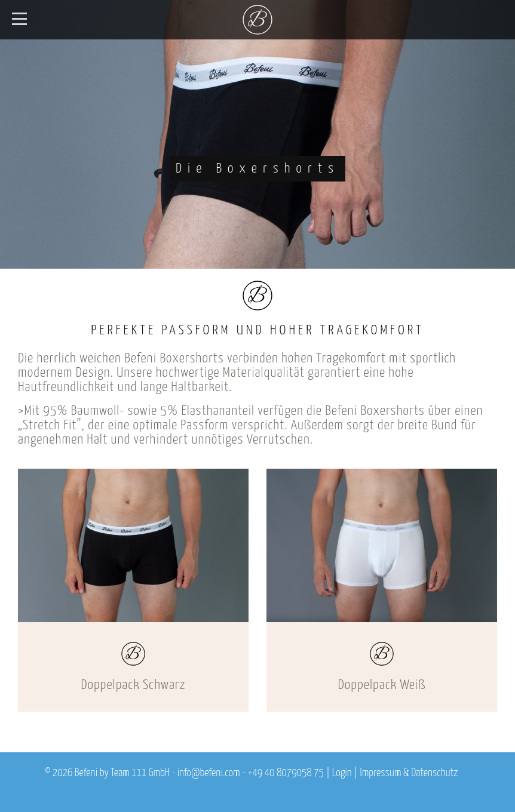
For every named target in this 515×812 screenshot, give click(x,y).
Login (342, 773)
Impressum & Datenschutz (409, 773)
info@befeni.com (209, 773)
